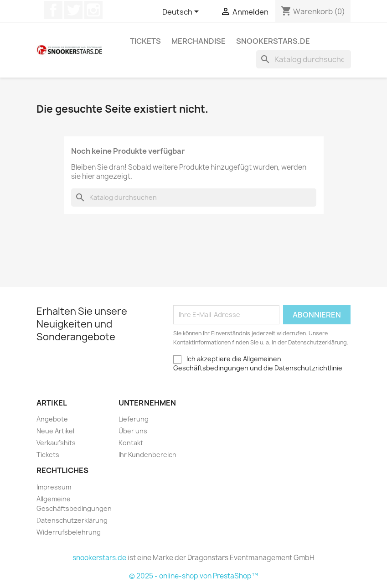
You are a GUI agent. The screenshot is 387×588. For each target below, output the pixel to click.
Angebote (52, 419)
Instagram (93, 10)
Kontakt (131, 443)
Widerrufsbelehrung (69, 532)
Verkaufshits (56, 443)
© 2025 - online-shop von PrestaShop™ (193, 576)
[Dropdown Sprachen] (182, 12)
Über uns (133, 431)
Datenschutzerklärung (72, 520)
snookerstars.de (273, 41)
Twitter (73, 10)
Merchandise (199, 41)
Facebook (53, 10)
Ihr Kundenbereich (147, 455)
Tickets (145, 41)
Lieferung (134, 419)
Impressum (54, 487)
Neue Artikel (55, 431)
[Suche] (304, 59)
